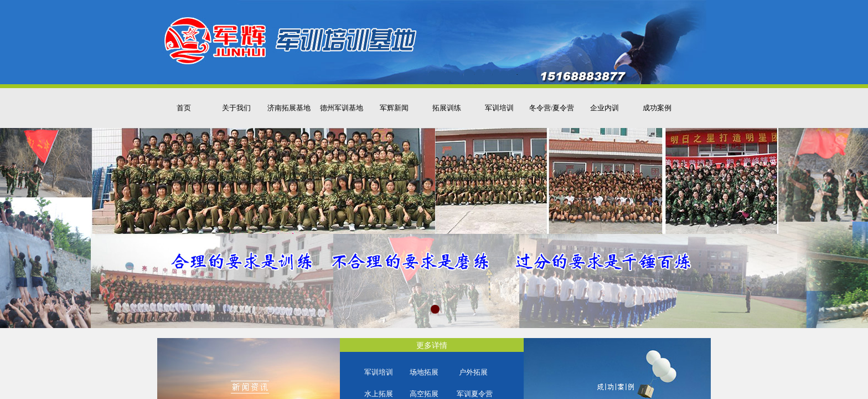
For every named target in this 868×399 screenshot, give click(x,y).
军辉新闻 (394, 108)
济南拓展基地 (289, 108)
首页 (184, 108)
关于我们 (236, 108)
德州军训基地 (342, 108)
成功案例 (657, 108)
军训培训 (499, 108)
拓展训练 (447, 108)
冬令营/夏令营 (552, 108)
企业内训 (604, 108)
